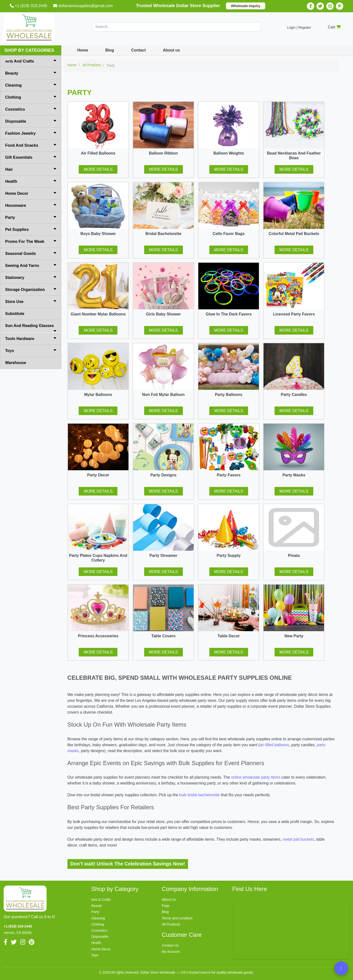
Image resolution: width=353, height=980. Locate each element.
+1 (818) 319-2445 (29, 6)
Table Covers (163, 636)
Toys (31, 350)
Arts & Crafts (101, 900)
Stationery (31, 277)
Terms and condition (177, 918)
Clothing (31, 97)
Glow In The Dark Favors (229, 314)
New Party (294, 636)
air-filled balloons (274, 745)
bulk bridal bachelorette (199, 795)
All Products (171, 924)
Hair (31, 169)
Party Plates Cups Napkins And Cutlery (98, 558)
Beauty (31, 73)
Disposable (31, 121)
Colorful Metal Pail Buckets (294, 234)
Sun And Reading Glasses (31, 328)
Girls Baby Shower (163, 314)
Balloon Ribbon (163, 153)
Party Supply (229, 555)
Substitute (15, 314)
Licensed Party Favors (294, 314)
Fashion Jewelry (31, 133)
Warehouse (16, 363)
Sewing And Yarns (31, 265)
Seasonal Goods (31, 253)
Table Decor (228, 636)
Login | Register (299, 27)
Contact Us (170, 945)
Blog (110, 50)
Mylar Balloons (98, 395)
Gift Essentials (31, 157)
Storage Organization (31, 289)
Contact (139, 50)
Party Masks (294, 475)
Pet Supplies (31, 229)
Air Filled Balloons (98, 153)
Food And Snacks (31, 145)
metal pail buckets (298, 839)
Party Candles (294, 395)
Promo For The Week (31, 241)
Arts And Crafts (31, 61)
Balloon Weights (229, 153)
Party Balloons (229, 395)
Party (31, 217)
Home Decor (31, 193)
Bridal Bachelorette (163, 234)
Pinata (294, 555)
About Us (169, 900)
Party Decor (98, 475)
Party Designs (163, 475)
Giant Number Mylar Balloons (98, 314)
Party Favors (229, 475)
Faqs (166, 906)
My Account (171, 952)
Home (83, 50)
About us (171, 50)
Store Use (31, 301)
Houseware (31, 205)
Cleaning (31, 85)
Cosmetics (31, 109)
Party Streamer (164, 555)
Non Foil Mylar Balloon (163, 395)
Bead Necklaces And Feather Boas (294, 156)
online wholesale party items (256, 777)
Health (31, 181)
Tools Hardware (31, 338)
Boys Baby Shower (98, 234)
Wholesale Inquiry (246, 6)
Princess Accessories (98, 636)
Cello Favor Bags (229, 234)
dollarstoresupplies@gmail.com (83, 6)
